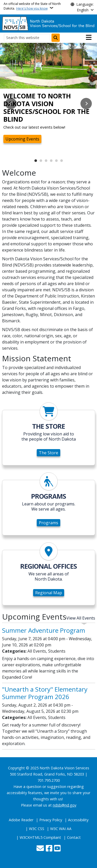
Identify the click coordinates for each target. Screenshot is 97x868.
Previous (11, 104)
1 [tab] (36, 161)
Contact (74, 837)
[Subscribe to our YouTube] (57, 849)
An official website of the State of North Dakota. (32, 6)
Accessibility (78, 820)
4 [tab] (51, 161)
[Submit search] (56, 38)
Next (86, 104)
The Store (48, 453)
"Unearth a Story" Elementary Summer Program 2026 (45, 693)
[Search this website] (27, 38)
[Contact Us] (40, 849)
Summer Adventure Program (44, 630)
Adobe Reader (21, 820)
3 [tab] (46, 161)
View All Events (81, 618)
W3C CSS (37, 829)
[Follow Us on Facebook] (49, 849)
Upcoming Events (22, 139)
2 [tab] (41, 161)
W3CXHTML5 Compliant (40, 837)
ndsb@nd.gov (65, 805)
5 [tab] (56, 161)
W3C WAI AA (61, 829)
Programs (48, 523)
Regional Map (49, 593)
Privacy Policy (51, 820)
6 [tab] (62, 161)
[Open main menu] (89, 37)
